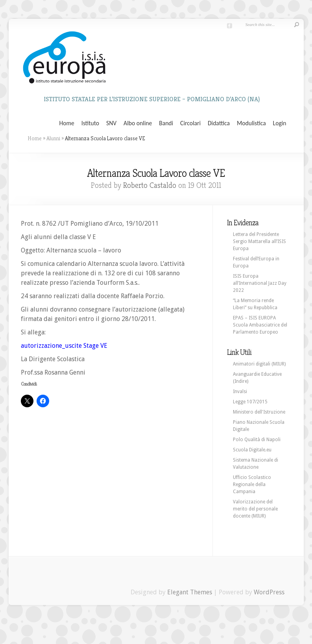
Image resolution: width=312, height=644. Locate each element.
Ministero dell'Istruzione (259, 412)
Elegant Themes (190, 592)
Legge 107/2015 (250, 402)
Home (67, 123)
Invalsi (240, 392)
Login (280, 123)
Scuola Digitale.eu (252, 450)
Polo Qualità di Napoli (257, 440)
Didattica (219, 123)
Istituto (90, 123)
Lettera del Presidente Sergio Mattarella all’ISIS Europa (259, 241)
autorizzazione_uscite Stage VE (64, 346)
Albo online (138, 123)
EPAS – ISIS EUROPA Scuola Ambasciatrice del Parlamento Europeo (260, 325)
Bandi (166, 123)
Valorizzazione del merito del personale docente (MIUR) (255, 509)
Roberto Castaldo (150, 185)
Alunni (53, 138)
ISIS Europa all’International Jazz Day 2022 (260, 283)
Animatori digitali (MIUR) (259, 364)
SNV (111, 123)
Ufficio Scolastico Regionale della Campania (252, 484)
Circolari (190, 123)
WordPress (269, 592)
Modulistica (251, 123)
